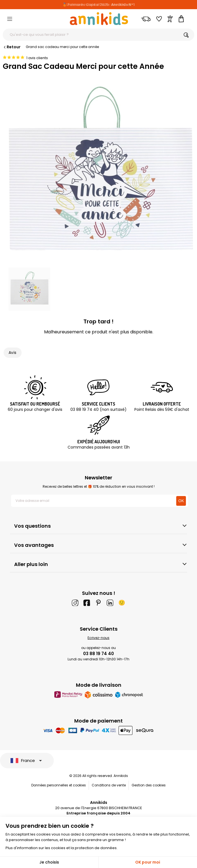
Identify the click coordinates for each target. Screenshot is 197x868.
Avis (13, 353)
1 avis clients (37, 58)
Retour (12, 47)
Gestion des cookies (149, 785)
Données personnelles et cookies (59, 785)
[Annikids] (99, 19)
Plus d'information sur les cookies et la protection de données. (62, 848)
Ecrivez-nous (98, 638)
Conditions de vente (109, 785)
